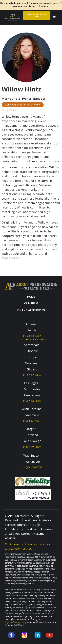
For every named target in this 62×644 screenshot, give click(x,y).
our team (31, 303)
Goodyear (32, 363)
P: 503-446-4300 (32, 447)
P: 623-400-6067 (32, 336)
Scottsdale (32, 345)
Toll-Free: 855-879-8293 (32, 339)
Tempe (32, 357)
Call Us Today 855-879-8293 (37, 16)
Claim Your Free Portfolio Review (23, 105)
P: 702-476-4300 (32, 401)
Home (31, 297)
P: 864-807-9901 (32, 421)
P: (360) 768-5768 (33, 467)
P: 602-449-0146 (32, 375)
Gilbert (32, 369)
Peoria (32, 330)
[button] (54, 17)
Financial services (31, 310)
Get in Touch (9, 110)
